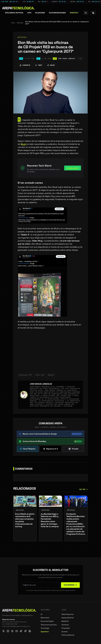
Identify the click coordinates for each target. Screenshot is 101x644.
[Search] (86, 13)
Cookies (65, 632)
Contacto (65, 625)
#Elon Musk (40, 375)
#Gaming (51, 375)
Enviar (51, 65)
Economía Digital (47, 621)
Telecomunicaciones (57, 13)
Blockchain (40, 13)
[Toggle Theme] (93, 13)
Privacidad (66, 628)
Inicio (13, 23)
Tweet (39, 65)
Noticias (20, 23)
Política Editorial (68, 635)
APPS (29, 13)
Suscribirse (70, 585)
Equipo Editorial (68, 618)
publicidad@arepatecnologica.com (18, 626)
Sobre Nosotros (68, 614)
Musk (24, 144)
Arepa (18, 8)
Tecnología (45, 628)
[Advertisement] (50, 353)
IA (41, 614)
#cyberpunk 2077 (26, 375)
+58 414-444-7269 (11, 624)
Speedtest (74, 13)
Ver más (83, 491)
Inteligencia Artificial (14, 13)
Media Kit (65, 621)
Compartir (25, 65)
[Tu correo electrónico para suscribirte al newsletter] (40, 585)
